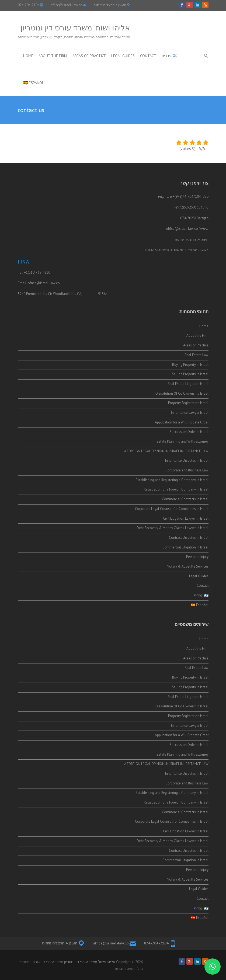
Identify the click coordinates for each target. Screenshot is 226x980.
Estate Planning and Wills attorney (183, 441)
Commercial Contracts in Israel (185, 499)
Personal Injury (197, 557)
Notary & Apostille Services (188, 566)
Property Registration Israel (188, 403)
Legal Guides (123, 56)
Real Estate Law (197, 355)
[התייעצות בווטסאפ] (213, 967)
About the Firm (53, 56)
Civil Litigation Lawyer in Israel (186, 518)
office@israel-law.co (66, 5)
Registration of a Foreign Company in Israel (176, 489)
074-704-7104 (29, 5)
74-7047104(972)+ (187, 197)
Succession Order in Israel (189, 432)
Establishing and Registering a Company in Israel (172, 480)
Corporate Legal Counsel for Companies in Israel (172, 509)
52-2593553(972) (189, 207)
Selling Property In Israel (190, 374)
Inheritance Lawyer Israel (190, 413)
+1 (26, 272)
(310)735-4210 (39, 272)
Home (28, 56)
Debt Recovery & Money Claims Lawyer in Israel (173, 528)
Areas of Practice (89, 56)
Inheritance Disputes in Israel (187, 461)
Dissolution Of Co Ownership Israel (182, 393)
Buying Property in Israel (190, 365)
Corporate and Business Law (187, 470)
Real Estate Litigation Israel (188, 384)
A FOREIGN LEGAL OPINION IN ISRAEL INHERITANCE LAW (166, 451)
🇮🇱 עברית (169, 56)
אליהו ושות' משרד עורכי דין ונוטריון (75, 28)
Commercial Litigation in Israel (185, 547)
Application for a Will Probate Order (182, 422)
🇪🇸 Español (34, 83)
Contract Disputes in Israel (189, 538)
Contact (148, 56)
